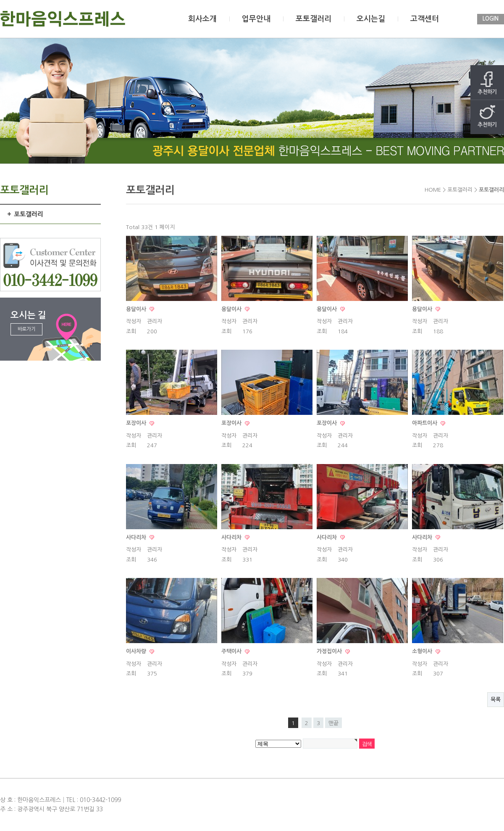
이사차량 (137, 651)
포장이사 (137, 423)
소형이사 (423, 651)
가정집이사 (330, 651)
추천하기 (487, 83)
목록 (496, 700)
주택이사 (232, 651)
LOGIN (491, 19)
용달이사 (137, 309)
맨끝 (333, 723)
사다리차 (137, 537)
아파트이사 (425, 423)
